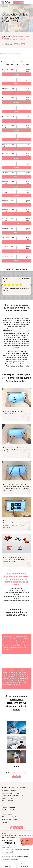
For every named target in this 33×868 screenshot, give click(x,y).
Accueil (4, 833)
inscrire (13, 327)
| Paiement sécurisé (7, 822)
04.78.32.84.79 (18, 2)
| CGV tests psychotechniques (10, 817)
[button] (2, 286)
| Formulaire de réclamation (9, 820)
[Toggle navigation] (29, 2)
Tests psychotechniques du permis (11, 835)
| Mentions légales (7, 814)
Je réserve (17, 74)
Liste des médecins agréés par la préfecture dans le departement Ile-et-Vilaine (16, 703)
